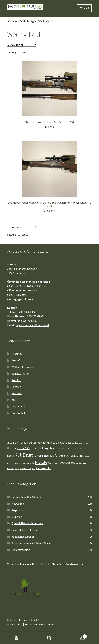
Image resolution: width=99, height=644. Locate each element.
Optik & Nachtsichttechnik (27, 523)
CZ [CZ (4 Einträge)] (35, 448)
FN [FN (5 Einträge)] (56, 448)
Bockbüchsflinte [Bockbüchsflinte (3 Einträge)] (81, 443)
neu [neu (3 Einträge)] (24, 463)
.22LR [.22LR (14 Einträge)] (14, 442)
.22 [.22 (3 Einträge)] (8, 443)
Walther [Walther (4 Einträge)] (28, 469)
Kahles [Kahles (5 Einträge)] (10, 456)
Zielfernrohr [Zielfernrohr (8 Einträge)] (43, 468)
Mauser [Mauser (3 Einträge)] (87, 456)
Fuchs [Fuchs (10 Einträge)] (70, 448)
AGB (14, 400)
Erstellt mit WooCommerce (41, 624)
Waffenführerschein (23, 367)
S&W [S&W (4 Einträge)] (73, 463)
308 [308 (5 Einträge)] (70, 443)
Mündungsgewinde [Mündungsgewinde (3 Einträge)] (15, 463)
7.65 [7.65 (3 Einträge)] (31, 443)
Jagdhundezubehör (23, 537)
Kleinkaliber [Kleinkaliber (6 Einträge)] (43, 456)
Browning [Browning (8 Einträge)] (13, 448)
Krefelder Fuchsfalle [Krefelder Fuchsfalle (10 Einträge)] (64, 456)
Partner (16, 387)
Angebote (17, 510)
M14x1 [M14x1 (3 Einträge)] (81, 456)
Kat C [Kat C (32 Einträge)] (31, 455)
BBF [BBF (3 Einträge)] (73, 443)
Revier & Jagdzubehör (24, 530)
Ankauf (16, 360)
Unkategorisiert (21, 550)
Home (14, 21)
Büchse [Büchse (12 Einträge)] (24, 448)
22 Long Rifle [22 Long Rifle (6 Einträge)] (60, 443)
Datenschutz (19, 413)
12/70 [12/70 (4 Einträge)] (45, 443)
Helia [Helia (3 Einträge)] (83, 449)
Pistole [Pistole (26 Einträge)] (41, 462)
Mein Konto (16, 638)
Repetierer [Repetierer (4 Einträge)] (52, 463)
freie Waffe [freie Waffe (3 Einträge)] (62, 449)
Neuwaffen (18, 504)
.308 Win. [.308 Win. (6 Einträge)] (24, 443)
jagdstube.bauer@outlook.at (33, 325)
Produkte (17, 354)
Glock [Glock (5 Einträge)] (78, 448)
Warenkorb (77, 636)
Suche (49, 638)
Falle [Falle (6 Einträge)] (39, 448)
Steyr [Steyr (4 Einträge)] (17, 469)
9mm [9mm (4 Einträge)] (40, 443)
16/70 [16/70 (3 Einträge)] (50, 443)
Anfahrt (16, 380)
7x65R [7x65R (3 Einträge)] (35, 443)
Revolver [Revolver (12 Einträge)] (64, 463)
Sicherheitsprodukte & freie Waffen (32, 543)
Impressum (18, 406)
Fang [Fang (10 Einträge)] (45, 448)
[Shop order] (22, 45)
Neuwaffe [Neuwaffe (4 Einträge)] (30, 463)
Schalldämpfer (20, 373)
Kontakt (17, 393)
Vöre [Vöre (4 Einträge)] (22, 469)
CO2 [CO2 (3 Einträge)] (32, 449)
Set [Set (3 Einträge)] (77, 463)
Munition (17, 517)
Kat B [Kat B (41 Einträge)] (20, 455)
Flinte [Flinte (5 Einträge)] (52, 448)
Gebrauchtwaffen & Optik (26, 497)
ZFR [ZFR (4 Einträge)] (33, 469)
